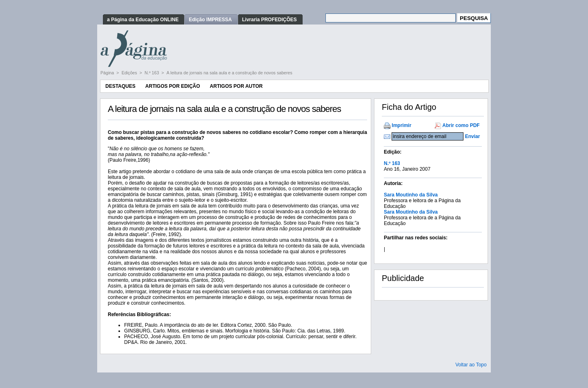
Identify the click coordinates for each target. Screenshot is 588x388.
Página (108, 73)
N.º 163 (152, 73)
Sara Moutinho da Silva (411, 195)
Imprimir (401, 125)
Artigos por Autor (236, 86)
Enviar (473, 136)
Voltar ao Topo (471, 365)
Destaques (120, 86)
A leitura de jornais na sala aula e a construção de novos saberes (229, 73)
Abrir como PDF (461, 125)
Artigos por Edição (173, 86)
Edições (130, 73)
